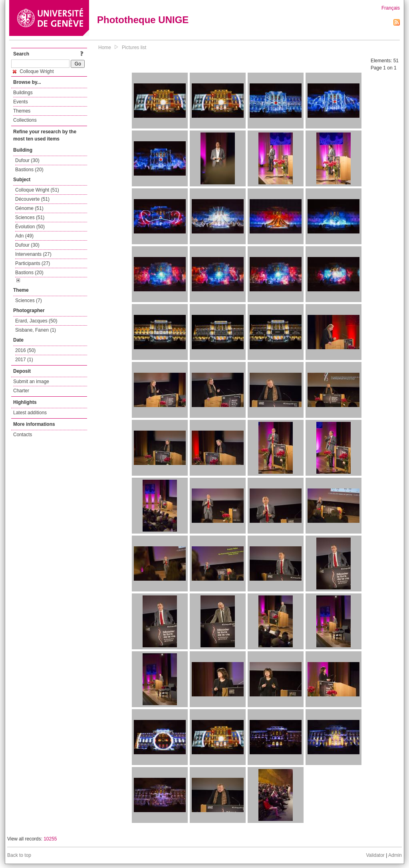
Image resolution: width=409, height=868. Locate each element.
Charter (21, 391)
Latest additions (30, 413)
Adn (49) (24, 236)
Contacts (23, 435)
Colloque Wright (33, 71)
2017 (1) (24, 360)
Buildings (23, 93)
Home (105, 47)
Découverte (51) (32, 199)
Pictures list (134, 47)
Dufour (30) (27, 160)
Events (21, 102)
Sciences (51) (30, 217)
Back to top (19, 855)
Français (391, 8)
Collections (25, 120)
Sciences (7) (29, 301)
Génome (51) (29, 208)
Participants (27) (33, 263)
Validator (375, 855)
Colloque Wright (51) (37, 190)
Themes (22, 111)
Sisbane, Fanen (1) (36, 330)
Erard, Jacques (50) (36, 321)
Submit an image (31, 382)
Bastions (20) (29, 170)
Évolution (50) (30, 227)
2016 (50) (25, 350)
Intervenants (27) (33, 254)
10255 (50, 839)
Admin (395, 855)
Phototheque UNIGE (143, 20)
